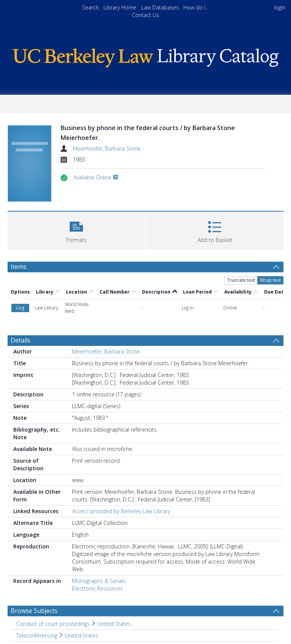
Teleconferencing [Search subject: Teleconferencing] (37, 635)
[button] (76, 230)
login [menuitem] (280, 7)
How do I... (196, 7)
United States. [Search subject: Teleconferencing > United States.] (82, 635)
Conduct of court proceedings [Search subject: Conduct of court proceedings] (53, 624)
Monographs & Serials (99, 581)
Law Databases (160, 7)
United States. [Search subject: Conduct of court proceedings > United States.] (115, 624)
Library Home (120, 7)
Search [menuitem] (91, 7)
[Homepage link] (145, 56)
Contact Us (145, 15)
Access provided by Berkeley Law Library (121, 511)
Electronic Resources (97, 588)
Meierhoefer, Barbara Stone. (107, 148)
